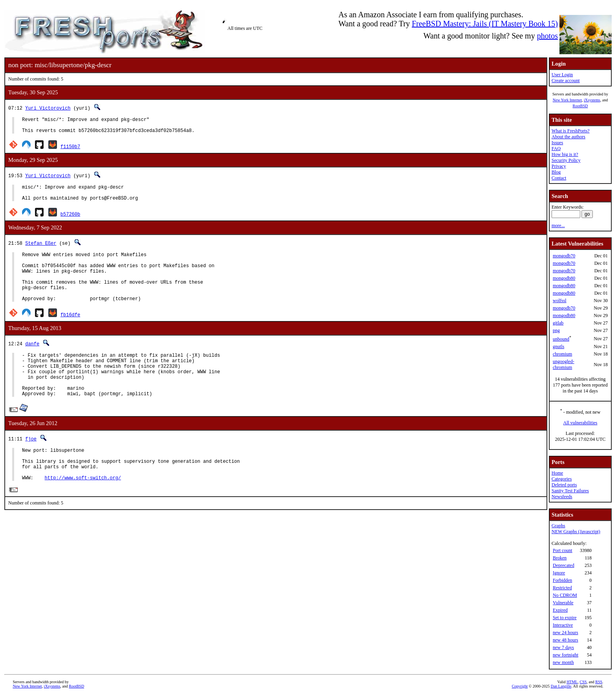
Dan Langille (561, 686)
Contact (559, 178)
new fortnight (566, 655)
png (556, 330)
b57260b (70, 221)
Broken (560, 558)
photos (547, 36)
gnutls (558, 347)
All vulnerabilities (580, 423)
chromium (562, 354)
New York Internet (567, 100)
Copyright (520, 686)
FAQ (556, 149)
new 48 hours (566, 640)
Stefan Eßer (41, 250)
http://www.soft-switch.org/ (83, 512)
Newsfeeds (562, 497)
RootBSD (580, 106)
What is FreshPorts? (571, 131)
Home (557, 473)
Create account (566, 81)
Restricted (562, 588)
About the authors (568, 137)
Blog (556, 172)
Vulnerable (563, 603)
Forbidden (562, 580)
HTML (572, 682)
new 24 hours (566, 633)
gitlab (558, 323)
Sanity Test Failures (570, 491)
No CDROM (565, 595)
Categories (562, 479)
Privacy (559, 166)
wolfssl (560, 301)
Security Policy (566, 160)
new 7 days (563, 647)
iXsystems (592, 100)
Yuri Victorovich (48, 108)
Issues (557, 143)
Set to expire (565, 618)
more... (558, 226)
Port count (563, 550)
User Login (562, 75)
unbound (561, 339)
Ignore (559, 573)
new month (563, 662)
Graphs (558, 526)
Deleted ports (564, 485)
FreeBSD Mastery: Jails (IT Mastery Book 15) (485, 24)
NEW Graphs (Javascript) (576, 532)
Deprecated (564, 565)
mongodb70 (564, 256)
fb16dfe (70, 332)
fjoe (31, 466)
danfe (32, 361)
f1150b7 (70, 150)
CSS (583, 682)
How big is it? (565, 154)
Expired (560, 610)
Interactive (563, 625)
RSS (599, 682)
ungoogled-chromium (564, 364)
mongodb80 (564, 278)
